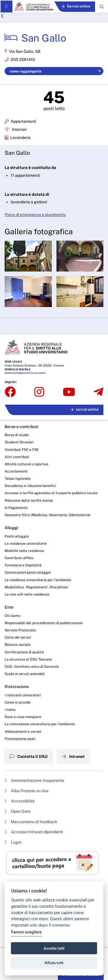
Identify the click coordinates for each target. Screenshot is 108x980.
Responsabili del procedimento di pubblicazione (44, 623)
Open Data (18, 811)
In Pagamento (16, 508)
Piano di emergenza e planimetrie (35, 215)
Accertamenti (16, 471)
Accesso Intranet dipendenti (34, 832)
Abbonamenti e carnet (23, 731)
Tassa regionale (18, 478)
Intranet (73, 756)
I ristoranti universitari (23, 695)
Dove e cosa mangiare (23, 717)
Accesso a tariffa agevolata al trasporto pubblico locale (51, 493)
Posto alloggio (17, 536)
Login (13, 842)
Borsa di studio (17, 435)
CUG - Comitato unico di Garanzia (32, 666)
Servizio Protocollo (20, 630)
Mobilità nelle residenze (24, 551)
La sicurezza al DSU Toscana (28, 659)
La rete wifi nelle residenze (27, 594)
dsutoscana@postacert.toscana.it (25, 373)
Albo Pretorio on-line (27, 791)
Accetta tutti (54, 948)
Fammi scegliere (26, 932)
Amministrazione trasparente (34, 780)
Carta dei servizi (18, 637)
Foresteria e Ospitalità (23, 565)
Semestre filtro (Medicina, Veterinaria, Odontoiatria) (48, 515)
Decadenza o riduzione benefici (30, 486)
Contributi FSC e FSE (22, 450)
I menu (10, 710)
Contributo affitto (19, 558)
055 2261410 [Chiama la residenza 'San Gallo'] (23, 59)
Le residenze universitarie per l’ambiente (38, 580)
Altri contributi (17, 457)
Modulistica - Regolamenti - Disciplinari (36, 587)
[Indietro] (2, 16)
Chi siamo (13, 616)
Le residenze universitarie (26, 543)
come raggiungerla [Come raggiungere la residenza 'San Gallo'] (55, 71)
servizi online (85, 409)
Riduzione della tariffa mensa (29, 500)
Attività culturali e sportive (26, 464)
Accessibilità (20, 801)
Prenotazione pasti (20, 739)
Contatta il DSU (29, 756)
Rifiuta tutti (54, 963)
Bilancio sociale (18, 645)
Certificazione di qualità (24, 652)
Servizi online (76, 6)
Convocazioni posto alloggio (28, 572)
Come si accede (18, 702)
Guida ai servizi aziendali (25, 674)
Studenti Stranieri (19, 442)
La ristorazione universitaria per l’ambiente (40, 724)
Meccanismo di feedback (31, 822)
